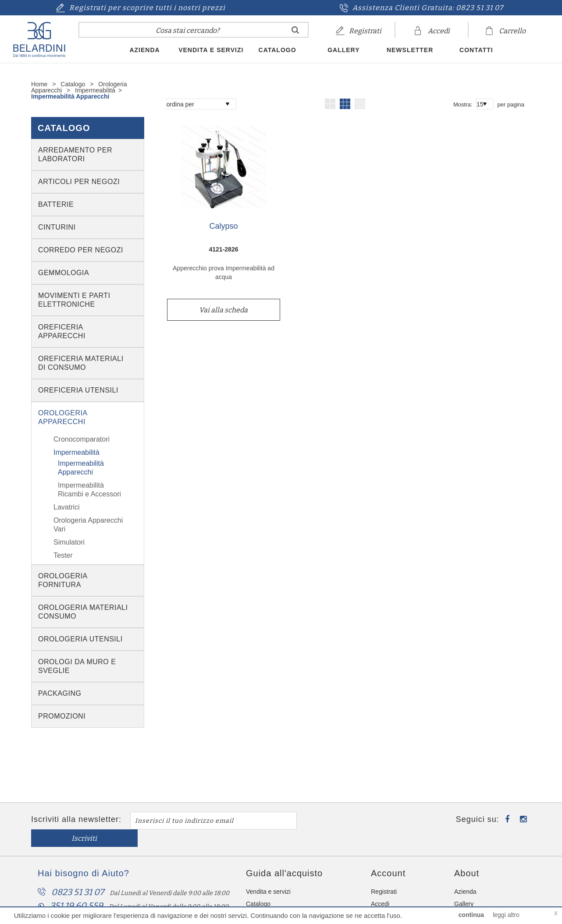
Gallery (343, 50)
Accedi (380, 886)
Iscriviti (341, 821)
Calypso (223, 226)
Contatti (476, 50)
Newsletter (410, 50)
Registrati (384, 874)
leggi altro (506, 915)
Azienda (144, 50)
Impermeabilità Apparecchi (70, 96)
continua (471, 915)
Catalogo (277, 50)
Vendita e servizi (211, 50)
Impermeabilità (95, 90)
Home (39, 84)
